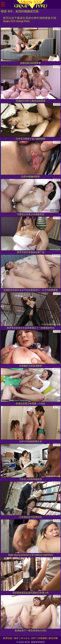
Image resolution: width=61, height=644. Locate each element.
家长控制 (53, 638)
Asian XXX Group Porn (16, 21)
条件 (16, 638)
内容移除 (42, 638)
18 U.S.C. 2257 (28, 638)
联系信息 (8, 638)
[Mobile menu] (3, 4)
